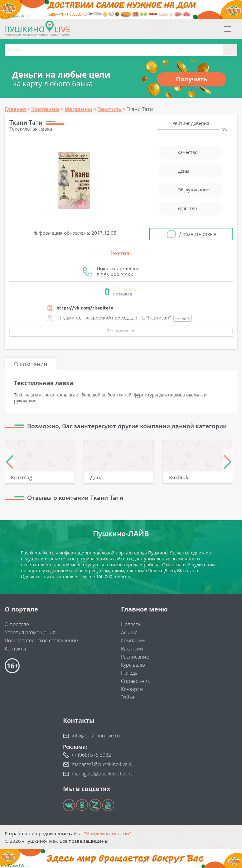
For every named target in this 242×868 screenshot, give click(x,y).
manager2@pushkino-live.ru (103, 774)
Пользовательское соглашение (41, 640)
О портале (17, 624)
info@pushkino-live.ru (96, 736)
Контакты (15, 649)
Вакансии (132, 649)
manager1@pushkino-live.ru (103, 764)
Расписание (135, 657)
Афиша (129, 632)
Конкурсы (132, 689)
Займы (129, 697)
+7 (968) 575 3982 (91, 755)
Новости (131, 624)
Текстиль (121, 253)
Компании (133, 640)
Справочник (135, 681)
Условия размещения (30, 632)
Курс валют (134, 665)
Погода (129, 673)
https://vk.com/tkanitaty (85, 308)
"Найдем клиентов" (107, 833)
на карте (183, 318)
